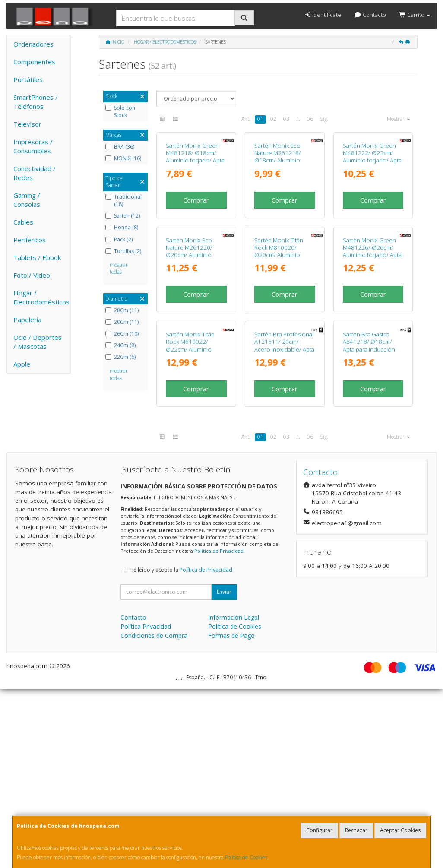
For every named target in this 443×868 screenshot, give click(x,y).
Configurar (319, 830)
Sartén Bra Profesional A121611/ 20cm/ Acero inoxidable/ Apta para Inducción (284, 524)
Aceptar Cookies (400, 830)
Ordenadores (33, 44)
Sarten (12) (123, 216)
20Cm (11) (122, 322)
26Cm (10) (122, 334)
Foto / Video (32, 275)
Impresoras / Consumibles (33, 146)
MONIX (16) (123, 158)
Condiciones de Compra (154, 814)
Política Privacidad (146, 805)
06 (310, 119)
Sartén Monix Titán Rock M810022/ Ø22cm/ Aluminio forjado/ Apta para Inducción (190, 528)
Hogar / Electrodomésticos (41, 297)
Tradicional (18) (123, 201)
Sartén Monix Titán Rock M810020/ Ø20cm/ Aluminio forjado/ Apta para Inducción (279, 374)
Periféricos (30, 240)
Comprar (196, 260)
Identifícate (323, 15)
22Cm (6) (120, 357)
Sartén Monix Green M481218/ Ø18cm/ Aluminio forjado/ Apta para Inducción (195, 216)
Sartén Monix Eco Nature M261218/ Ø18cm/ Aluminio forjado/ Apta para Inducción (278, 220)
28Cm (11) (122, 310)
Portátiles (28, 79)
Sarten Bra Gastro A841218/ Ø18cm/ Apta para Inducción (369, 521)
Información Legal (234, 796)
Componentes (34, 62)
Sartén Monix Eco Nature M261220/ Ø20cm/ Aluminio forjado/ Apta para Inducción (190, 374)
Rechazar (356, 830)
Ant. (246, 119)
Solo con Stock (120, 112)
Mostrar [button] (399, 119)
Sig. (324, 119)
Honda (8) (122, 228)
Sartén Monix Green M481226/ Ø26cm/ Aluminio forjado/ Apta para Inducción (372, 371)
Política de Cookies (246, 857)
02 (273, 119)
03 (286, 119)
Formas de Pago (231, 814)
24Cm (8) (120, 345)
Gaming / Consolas (27, 200)
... (298, 119)
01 (260, 119)
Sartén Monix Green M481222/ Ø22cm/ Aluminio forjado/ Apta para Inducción (372, 216)
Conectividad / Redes (35, 173)
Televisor (27, 124)
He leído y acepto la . (182, 749)
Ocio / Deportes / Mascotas (38, 342)
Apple (22, 364)
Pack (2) (119, 240)
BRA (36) (120, 147)
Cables (23, 222)
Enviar (224, 771)
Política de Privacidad (219, 730)
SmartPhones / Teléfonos (36, 102)
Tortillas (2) (123, 251)
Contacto (370, 15)
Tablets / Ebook (37, 257)
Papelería (27, 320)
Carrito (415, 15)
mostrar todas (119, 269)
